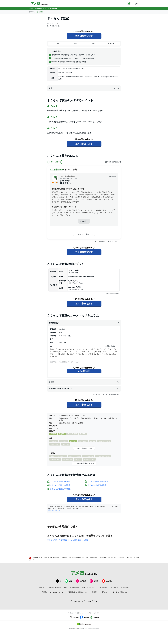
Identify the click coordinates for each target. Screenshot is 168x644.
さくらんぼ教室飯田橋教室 (60, 489)
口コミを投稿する (55, 162)
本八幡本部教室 (56, 170)
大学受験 (81, 581)
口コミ (57, 43)
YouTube (107, 581)
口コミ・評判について (113, 162)
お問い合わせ (105, 592)
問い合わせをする (54, 510)
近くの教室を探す (84, 36)
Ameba (74, 617)
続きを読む (84, 221)
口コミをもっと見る (82, 234)
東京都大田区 (52, 540)
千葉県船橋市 (64, 540)
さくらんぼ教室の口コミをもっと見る (108, 242)
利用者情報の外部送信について (78, 592)
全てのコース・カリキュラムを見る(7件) (107, 394)
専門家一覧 (114, 588)
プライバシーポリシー (57, 592)
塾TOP (31, 12)
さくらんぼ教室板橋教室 (97, 485)
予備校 (58, 26)
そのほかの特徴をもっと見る (84, 448)
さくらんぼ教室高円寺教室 (98, 482)
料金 (75, 43)
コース (93, 43)
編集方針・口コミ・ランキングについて (83, 588)
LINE (68, 581)
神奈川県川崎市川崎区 (79, 540)
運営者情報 (125, 588)
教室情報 (111, 43)
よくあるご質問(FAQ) (120, 592)
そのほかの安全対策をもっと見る (84, 463)
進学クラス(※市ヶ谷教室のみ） (84, 389)
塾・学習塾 (51, 26)
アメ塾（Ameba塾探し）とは (57, 588)
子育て (94, 581)
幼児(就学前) (84, 323)
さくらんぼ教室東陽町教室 (60, 482)
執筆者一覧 (104, 588)
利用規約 (44, 592)
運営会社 (95, 592)
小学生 (84, 382)
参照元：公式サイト (112, 346)
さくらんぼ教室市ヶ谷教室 (60, 485)
